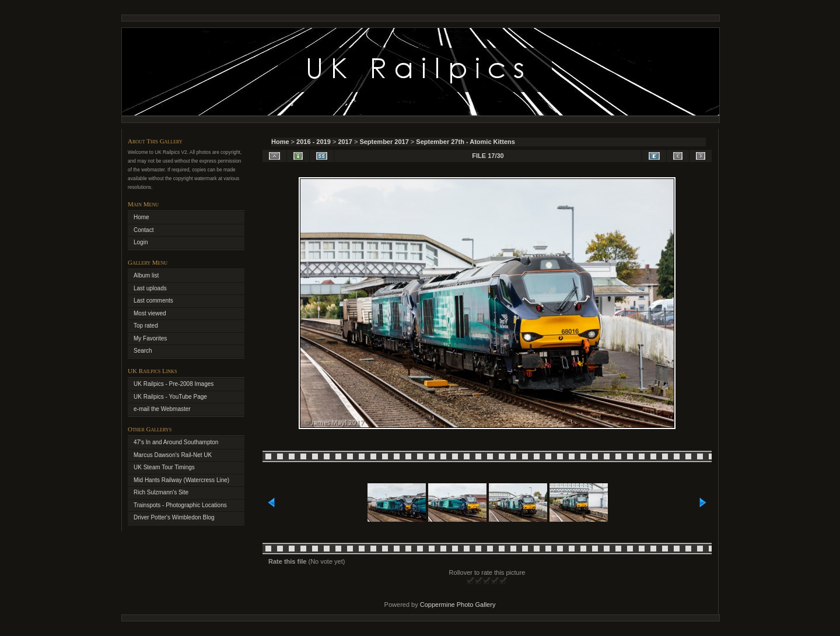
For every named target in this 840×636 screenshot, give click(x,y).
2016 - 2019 (314, 142)
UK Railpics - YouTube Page (170, 397)
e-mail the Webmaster (162, 409)
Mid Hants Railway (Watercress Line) (181, 480)
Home (280, 142)
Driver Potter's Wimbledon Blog (174, 517)
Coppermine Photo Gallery (458, 605)
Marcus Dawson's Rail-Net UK (173, 455)
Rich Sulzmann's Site (161, 492)
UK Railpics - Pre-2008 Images (174, 384)
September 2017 (384, 142)
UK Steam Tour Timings (164, 467)
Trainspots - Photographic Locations (180, 505)
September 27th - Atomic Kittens (466, 142)
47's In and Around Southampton (176, 442)
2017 (345, 142)
